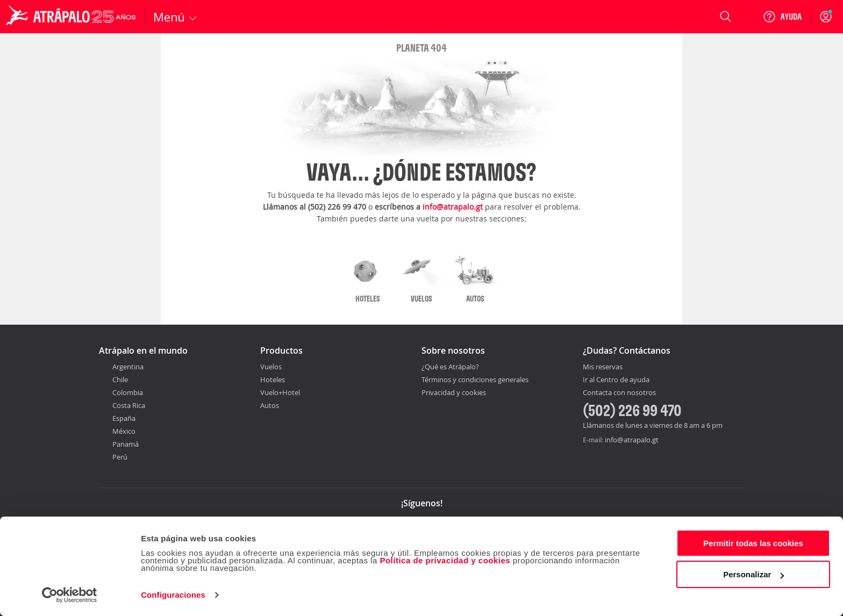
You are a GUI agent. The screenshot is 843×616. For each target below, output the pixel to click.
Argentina (128, 367)
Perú (120, 457)
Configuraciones (173, 595)
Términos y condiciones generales (475, 379)
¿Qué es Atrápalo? (450, 367)
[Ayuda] (782, 17)
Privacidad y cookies (454, 392)
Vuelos (271, 367)
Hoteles (273, 379)
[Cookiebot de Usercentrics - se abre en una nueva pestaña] (70, 595)
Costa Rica (129, 405)
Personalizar (753, 574)
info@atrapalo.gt (453, 207)
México (124, 431)
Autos (270, 405)
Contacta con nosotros (619, 393)
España (124, 418)
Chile (120, 379)
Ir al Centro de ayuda (616, 380)
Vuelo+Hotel (280, 392)
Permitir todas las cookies (753, 543)
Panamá (126, 444)
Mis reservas (603, 367)
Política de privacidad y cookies (445, 560)
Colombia (128, 392)
